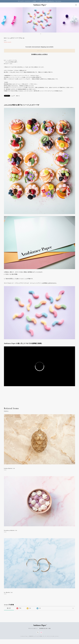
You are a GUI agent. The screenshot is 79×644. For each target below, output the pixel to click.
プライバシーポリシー (33, 628)
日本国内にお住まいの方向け (39, 54)
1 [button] (39, 34)
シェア (13, 96)
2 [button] (40, 34)
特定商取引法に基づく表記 (45, 628)
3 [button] (41, 34)
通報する (18, 96)
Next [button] (77, 20)
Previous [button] (2, 20)
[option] (39, 20)
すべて (9, 608)
